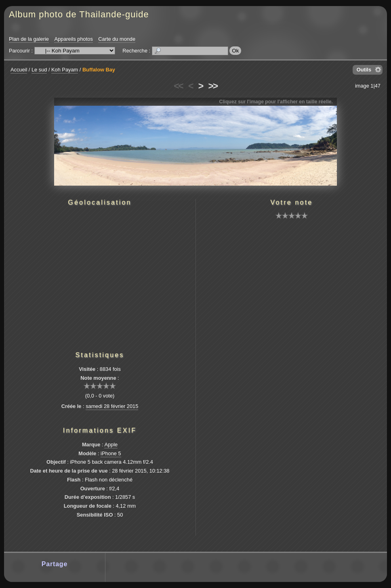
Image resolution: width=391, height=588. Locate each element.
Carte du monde (117, 39)
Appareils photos (73, 39)
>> (213, 86)
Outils (364, 70)
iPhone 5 (111, 453)
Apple (111, 445)
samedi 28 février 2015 (112, 406)
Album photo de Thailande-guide (79, 14)
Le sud (39, 70)
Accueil (19, 70)
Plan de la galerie (29, 39)
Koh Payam (65, 70)
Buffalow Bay (99, 70)
